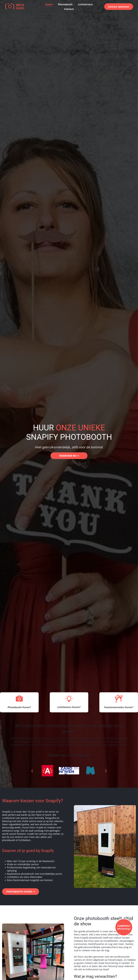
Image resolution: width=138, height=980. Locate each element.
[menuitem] (49, 4)
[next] (106, 771)
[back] (32, 771)
